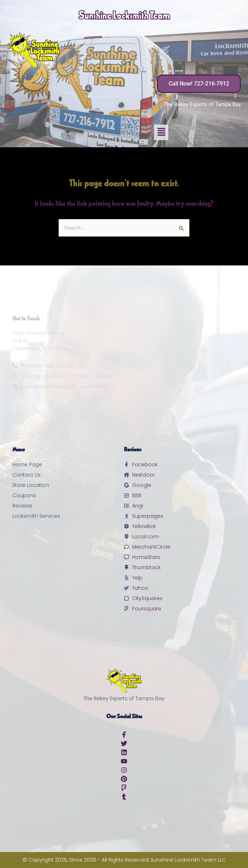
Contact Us (27, 475)
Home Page (27, 465)
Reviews (22, 506)
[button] (161, 132)
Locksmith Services (36, 516)
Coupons (24, 495)
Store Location (31, 485)
